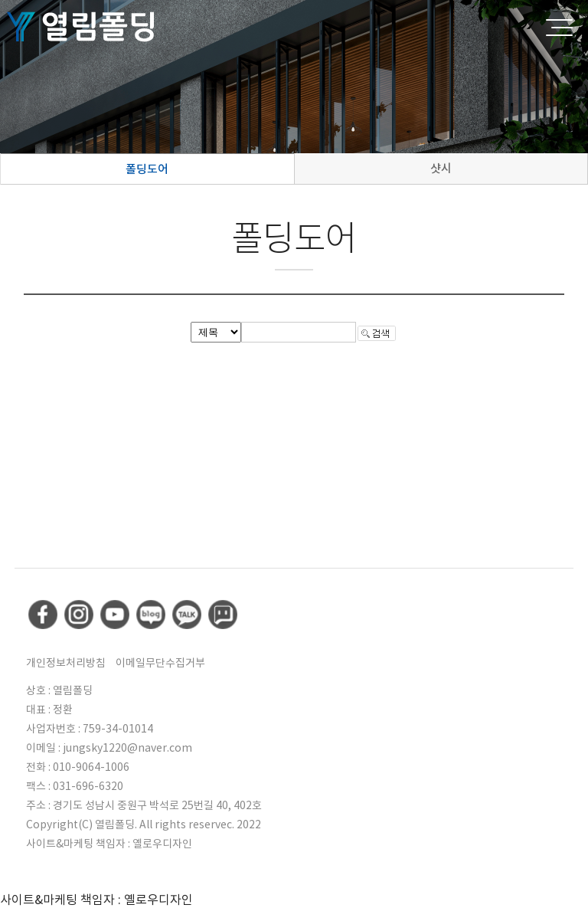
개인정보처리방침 (66, 663)
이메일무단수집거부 (160, 663)
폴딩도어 (147, 169)
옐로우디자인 (162, 844)
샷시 (441, 168)
